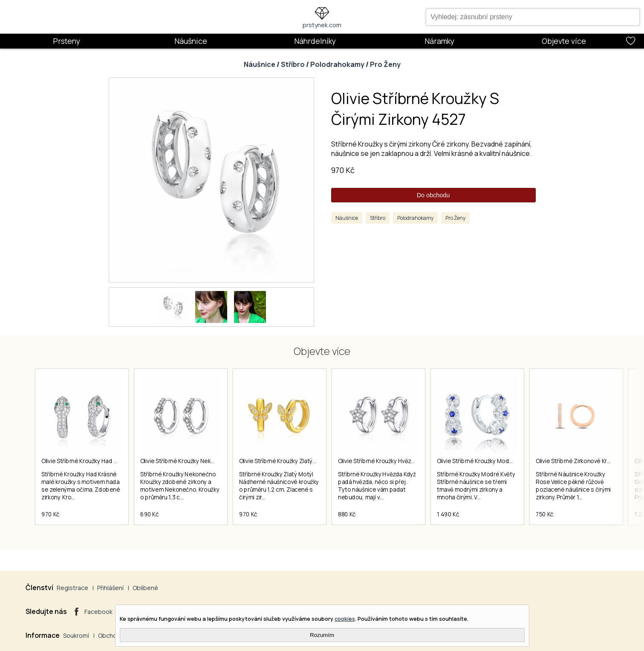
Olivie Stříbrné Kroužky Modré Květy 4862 (491, 461)
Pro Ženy (385, 64)
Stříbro (293, 64)
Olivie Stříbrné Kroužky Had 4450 (84, 461)
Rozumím (322, 635)
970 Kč (343, 170)
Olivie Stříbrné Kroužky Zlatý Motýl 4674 (291, 461)
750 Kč (545, 514)
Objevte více (564, 41)
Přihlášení (110, 588)
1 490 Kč (448, 514)
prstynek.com (322, 25)
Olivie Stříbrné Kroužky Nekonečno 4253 (193, 461)
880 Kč (347, 514)
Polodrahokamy (337, 64)
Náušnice (191, 41)
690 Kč (150, 514)
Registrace (72, 588)
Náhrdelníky (315, 41)
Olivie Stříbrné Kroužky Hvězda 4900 (386, 461)
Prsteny (66, 41)
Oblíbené (145, 588)
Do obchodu (433, 195)
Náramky (439, 41)
